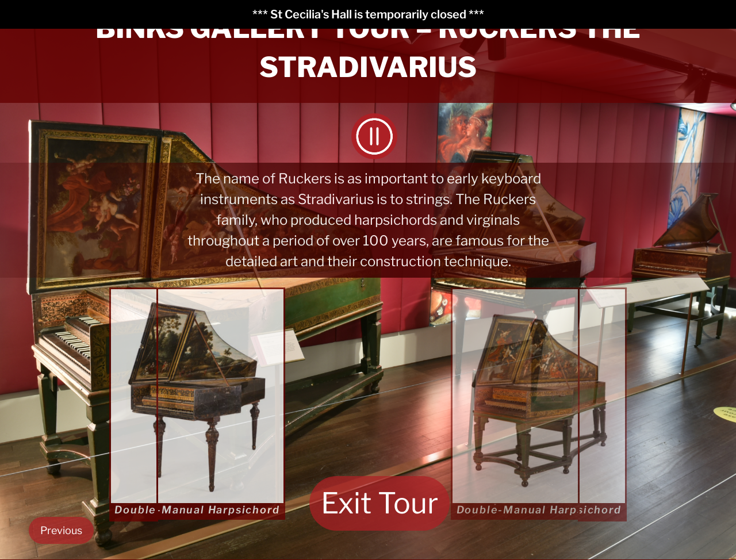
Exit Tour (379, 503)
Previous (61, 530)
